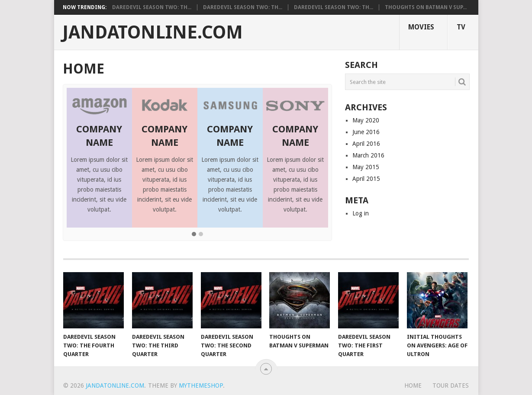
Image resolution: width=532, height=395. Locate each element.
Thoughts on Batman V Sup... (426, 7)
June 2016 (366, 132)
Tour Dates (451, 385)
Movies (421, 27)
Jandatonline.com (153, 32)
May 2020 (366, 120)
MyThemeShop (201, 385)
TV (461, 27)
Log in (361, 213)
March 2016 (368, 155)
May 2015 (366, 167)
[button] (194, 234)
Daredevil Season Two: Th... (152, 7)
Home (413, 385)
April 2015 (366, 179)
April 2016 (366, 144)
